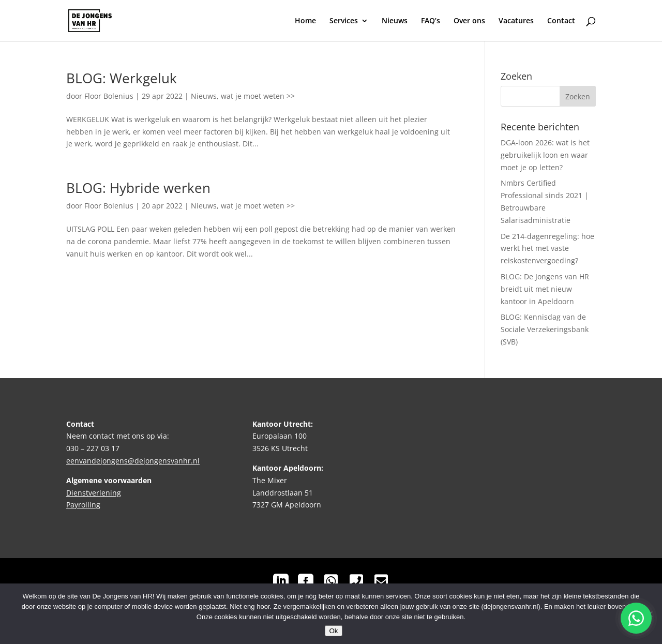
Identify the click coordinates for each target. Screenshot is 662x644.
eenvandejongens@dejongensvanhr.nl (133, 461)
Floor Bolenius (109, 96)
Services (344, 21)
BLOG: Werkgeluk (122, 78)
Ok (333, 631)
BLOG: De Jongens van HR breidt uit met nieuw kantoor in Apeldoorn (545, 289)
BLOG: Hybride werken (138, 188)
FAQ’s (431, 21)
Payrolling (83, 505)
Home (305, 21)
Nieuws (395, 21)
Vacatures (516, 21)
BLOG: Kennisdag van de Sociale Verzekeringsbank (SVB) (545, 329)
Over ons (469, 21)
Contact (561, 21)
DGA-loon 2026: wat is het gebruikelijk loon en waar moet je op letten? (545, 155)
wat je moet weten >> (258, 96)
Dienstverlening (94, 493)
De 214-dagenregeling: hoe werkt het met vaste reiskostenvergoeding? (547, 249)
